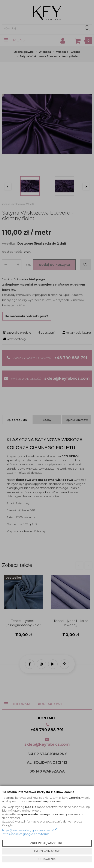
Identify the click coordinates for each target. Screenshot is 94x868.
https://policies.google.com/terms (26, 834)
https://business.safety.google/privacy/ (30, 830)
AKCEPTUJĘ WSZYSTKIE (47, 843)
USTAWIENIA (47, 859)
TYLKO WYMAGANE (47, 851)
